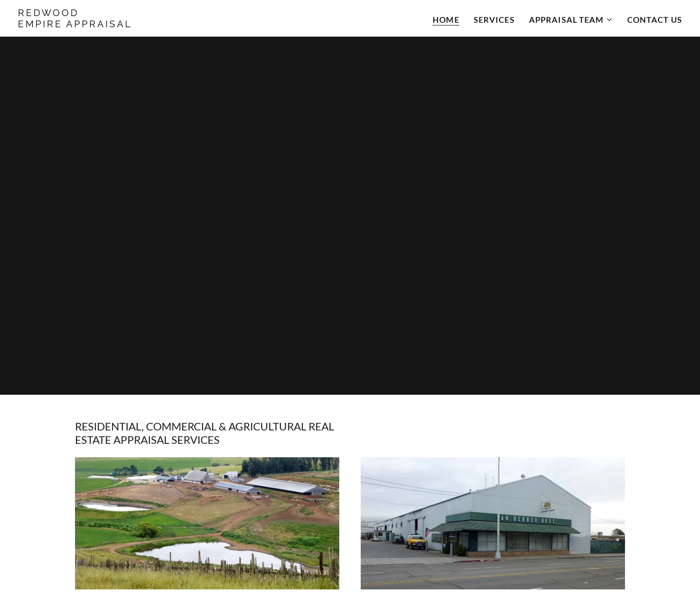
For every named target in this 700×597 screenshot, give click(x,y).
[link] (134, 24)
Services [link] (494, 20)
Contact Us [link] (655, 20)
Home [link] (446, 20)
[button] (571, 20)
